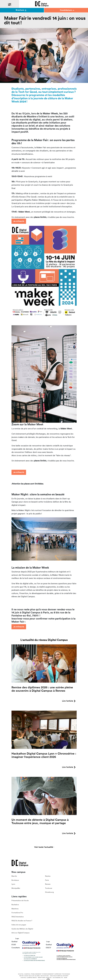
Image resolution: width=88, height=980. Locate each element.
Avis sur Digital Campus (20, 933)
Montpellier (16, 888)
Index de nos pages (19, 925)
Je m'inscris (19, 221)
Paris (47, 880)
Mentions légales (45, 978)
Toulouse (49, 888)
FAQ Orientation (18, 917)
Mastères (15, 909)
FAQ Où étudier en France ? (22, 921)
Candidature (67, 10)
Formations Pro (17, 913)
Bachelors (15, 905)
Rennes (48, 884)
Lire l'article (69, 701)
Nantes (48, 876)
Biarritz (14, 876)
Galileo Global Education (39, 976)
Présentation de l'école (20, 901)
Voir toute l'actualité (44, 847)
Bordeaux (15, 880)
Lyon (13, 884)
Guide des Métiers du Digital (22, 929)
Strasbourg (49, 892)
